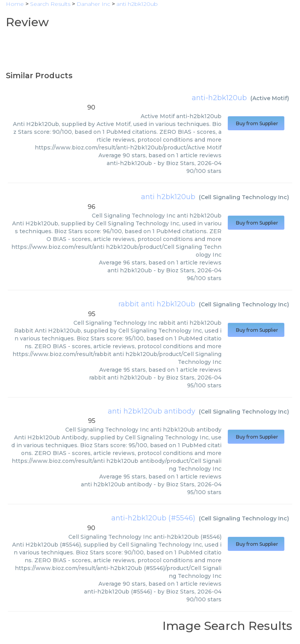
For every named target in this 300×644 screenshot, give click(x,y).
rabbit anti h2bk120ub (157, 304)
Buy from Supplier (256, 123)
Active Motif (270, 98)
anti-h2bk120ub (219, 98)
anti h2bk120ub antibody (152, 411)
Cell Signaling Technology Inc (244, 197)
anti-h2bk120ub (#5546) (153, 518)
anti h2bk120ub (168, 197)
